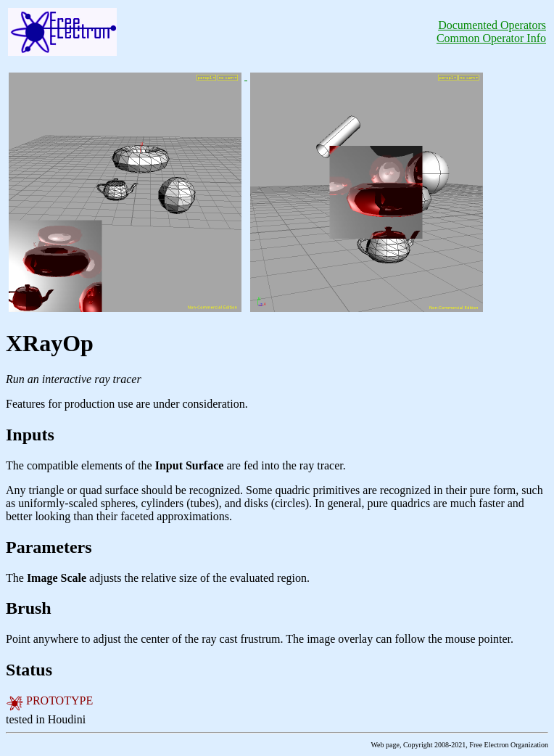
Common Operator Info (491, 38)
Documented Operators (492, 25)
